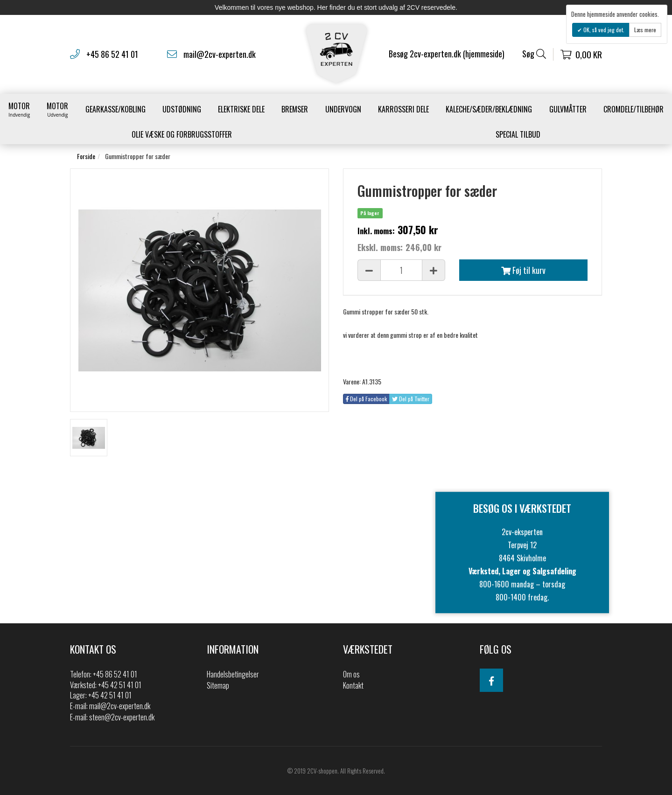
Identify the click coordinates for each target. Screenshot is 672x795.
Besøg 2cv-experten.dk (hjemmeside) (447, 54)
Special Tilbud (518, 134)
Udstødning (182, 109)
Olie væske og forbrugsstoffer (182, 134)
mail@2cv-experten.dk (220, 54)
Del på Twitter (411, 399)
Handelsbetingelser (233, 674)
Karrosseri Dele (403, 109)
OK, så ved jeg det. (603, 30)
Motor (19, 109)
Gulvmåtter (568, 109)
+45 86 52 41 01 (112, 54)
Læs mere (645, 30)
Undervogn (343, 109)
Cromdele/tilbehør (633, 109)
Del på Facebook (366, 399)
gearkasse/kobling (115, 109)
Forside (86, 156)
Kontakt (353, 685)
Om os (351, 674)
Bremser (295, 109)
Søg (534, 54)
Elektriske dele (241, 109)
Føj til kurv (523, 270)
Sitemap (218, 685)
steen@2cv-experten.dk (122, 717)
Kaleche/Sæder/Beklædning (489, 109)
